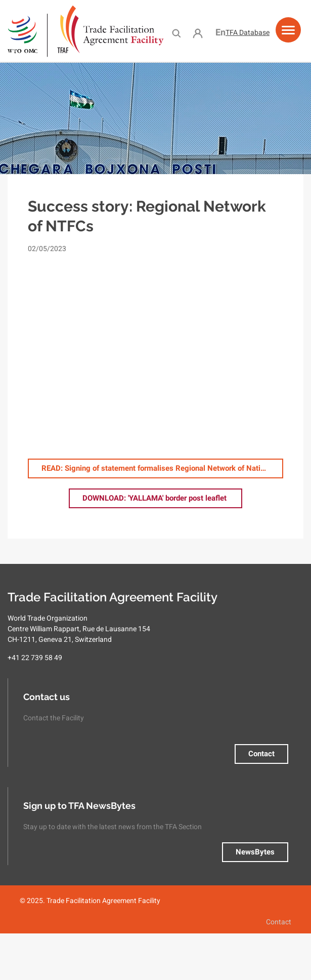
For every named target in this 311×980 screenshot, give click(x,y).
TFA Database (248, 32)
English (220, 32)
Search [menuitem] (176, 33)
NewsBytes (255, 852)
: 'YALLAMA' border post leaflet (155, 498)
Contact (261, 754)
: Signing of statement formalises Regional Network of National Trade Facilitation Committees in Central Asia (162, 468)
